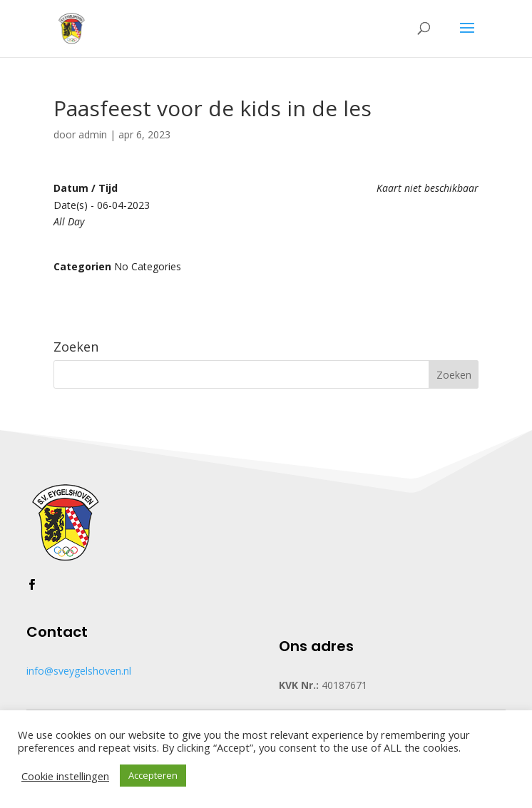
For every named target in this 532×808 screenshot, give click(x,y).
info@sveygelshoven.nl (79, 671)
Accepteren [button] (153, 775)
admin (93, 134)
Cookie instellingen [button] (65, 776)
